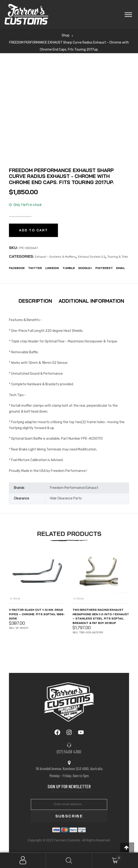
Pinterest (104, 268)
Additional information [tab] (91, 301)
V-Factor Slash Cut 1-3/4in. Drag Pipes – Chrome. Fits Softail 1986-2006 (37, 614)
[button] (127, 848)
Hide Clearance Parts (66, 498)
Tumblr (69, 268)
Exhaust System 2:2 (92, 257)
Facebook (17, 268)
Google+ (85, 268)
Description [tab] (35, 301)
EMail (120, 268)
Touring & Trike (118, 257)
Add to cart (33, 230)
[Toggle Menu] (128, 14)
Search (69, 860)
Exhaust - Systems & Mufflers (55, 257)
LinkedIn (52, 268)
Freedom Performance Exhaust (74, 488)
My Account (23, 860)
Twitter (35, 268)
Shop (66, 35)
